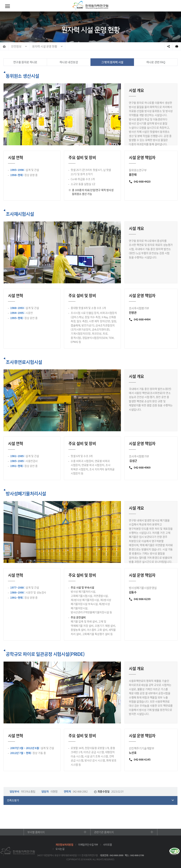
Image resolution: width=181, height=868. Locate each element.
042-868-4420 (142, 182)
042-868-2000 (117, 855)
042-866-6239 (142, 599)
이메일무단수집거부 (88, 844)
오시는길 (60, 849)
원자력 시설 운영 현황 (45, 46)
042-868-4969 (142, 467)
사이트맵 (107, 844)
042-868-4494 (142, 319)
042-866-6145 (142, 759)
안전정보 (16, 46)
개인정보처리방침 (64, 844)
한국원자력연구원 (90, 6)
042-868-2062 (80, 791)
